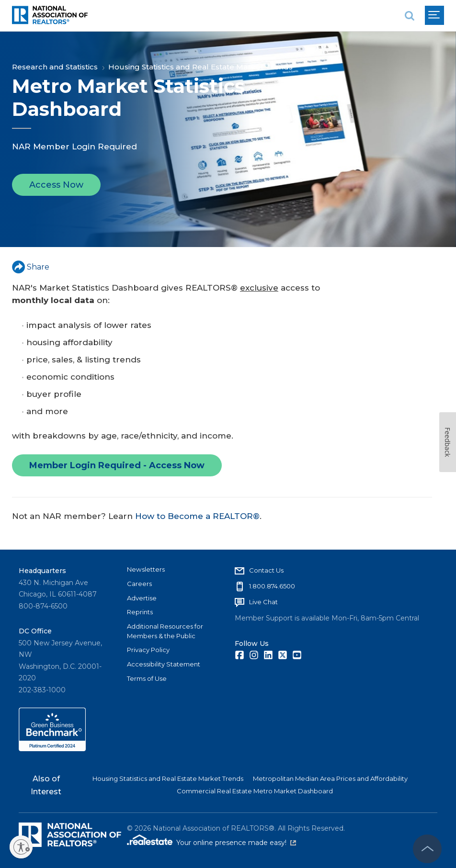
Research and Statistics (55, 67)
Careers (139, 584)
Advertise (142, 598)
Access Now (56, 187)
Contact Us (266, 570)
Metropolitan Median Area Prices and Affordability (330, 778)
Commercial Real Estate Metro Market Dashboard (255, 791)
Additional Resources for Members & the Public (165, 631)
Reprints (140, 612)
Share (31, 267)
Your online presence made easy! (236, 843)
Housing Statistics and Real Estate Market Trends (200, 67)
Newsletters (146, 569)
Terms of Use (147, 678)
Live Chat (263, 602)
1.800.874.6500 (272, 586)
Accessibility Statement (164, 664)
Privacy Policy (148, 650)
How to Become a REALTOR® (197, 516)
